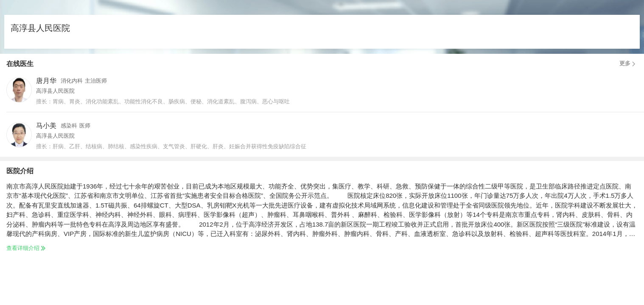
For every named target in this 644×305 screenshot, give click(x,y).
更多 (629, 64)
